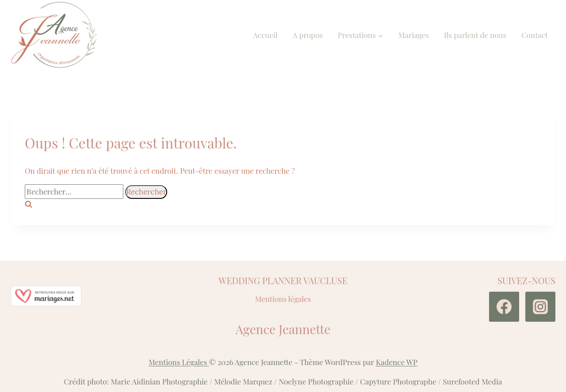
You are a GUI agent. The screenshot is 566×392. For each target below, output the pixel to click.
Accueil (265, 35)
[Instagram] (540, 307)
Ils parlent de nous (475, 35)
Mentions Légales (179, 362)
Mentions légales (283, 299)
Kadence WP (397, 362)
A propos (308, 35)
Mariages (414, 35)
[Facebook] (504, 307)
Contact (535, 35)
